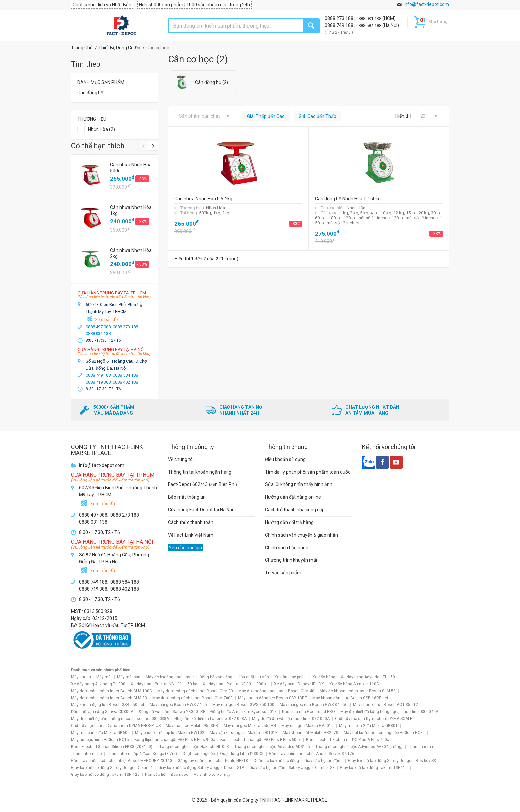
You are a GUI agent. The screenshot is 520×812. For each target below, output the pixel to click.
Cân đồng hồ (90, 93)
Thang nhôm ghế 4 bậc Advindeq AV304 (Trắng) (359, 747)
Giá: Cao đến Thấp (318, 116)
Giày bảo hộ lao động (324, 761)
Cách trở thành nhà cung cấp (295, 510)
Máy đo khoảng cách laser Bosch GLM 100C (111, 691)
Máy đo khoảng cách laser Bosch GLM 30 (195, 691)
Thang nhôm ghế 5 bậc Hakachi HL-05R (193, 747)
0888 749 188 (339, 25)
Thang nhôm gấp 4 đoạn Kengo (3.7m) (142, 754)
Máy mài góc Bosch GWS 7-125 (178, 705)
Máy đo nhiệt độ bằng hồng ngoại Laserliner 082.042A (389, 712)
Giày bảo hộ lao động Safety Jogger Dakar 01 (112, 768)
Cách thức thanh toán (191, 522)
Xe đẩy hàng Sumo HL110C (354, 684)
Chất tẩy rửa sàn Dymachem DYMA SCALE (374, 719)
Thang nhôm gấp (86, 754)
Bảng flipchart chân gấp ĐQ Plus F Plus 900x (175, 740)
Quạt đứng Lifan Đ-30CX (242, 754)
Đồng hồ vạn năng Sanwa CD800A (102, 712)
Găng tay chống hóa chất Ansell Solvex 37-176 (312, 754)
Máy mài (104, 677)
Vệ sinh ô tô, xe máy (212, 775)
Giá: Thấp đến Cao (266, 116)
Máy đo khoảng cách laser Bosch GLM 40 (276, 691)
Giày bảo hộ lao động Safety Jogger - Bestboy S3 (392, 761)
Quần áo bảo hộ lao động (276, 761)
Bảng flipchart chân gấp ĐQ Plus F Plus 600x (260, 740)
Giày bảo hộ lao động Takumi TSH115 (374, 768)
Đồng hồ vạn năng (216, 677)
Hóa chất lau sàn (253, 677)
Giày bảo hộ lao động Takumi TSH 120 (105, 775)
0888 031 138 (369, 18)
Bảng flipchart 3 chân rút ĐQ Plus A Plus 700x (348, 740)
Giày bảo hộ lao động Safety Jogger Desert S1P (201, 768)
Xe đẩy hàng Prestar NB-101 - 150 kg (164, 684)
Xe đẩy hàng (324, 677)
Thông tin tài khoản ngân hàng (200, 472)
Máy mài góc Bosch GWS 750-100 (243, 705)
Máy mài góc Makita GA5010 (307, 726)
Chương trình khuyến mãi (291, 560)
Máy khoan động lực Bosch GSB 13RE (273, 698)
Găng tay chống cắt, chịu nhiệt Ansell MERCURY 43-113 (122, 761)
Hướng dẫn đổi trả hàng (289, 522)
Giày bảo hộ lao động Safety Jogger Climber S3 (292, 768)
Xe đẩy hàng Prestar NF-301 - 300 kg (236, 684)
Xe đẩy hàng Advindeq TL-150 (368, 677)
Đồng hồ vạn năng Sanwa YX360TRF (172, 712)
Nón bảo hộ (155, 775)
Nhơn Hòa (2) (101, 129)
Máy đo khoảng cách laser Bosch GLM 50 (358, 691)
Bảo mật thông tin (187, 497)
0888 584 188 (369, 25)
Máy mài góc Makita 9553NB (192, 726)
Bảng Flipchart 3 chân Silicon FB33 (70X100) (112, 747)
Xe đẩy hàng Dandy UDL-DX (299, 684)
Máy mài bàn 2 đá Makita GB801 (368, 726)
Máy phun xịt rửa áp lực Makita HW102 (170, 733)
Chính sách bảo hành (287, 548)
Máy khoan (81, 677)
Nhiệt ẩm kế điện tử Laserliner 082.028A (211, 719)
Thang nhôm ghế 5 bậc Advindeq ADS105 (272, 747)
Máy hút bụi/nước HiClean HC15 (100, 740)
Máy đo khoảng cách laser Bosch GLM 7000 (193, 698)
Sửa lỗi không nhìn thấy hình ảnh (299, 484)
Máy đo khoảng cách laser (170, 677)
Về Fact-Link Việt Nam (191, 535)
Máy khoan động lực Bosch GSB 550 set (108, 705)
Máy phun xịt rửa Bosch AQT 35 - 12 (385, 705)
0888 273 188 (339, 18)
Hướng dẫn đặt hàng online (293, 497)
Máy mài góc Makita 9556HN (250, 726)
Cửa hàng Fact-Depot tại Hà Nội (201, 510)
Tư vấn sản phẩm (283, 573)
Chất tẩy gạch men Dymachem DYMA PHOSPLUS (116, 726)
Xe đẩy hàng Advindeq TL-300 (98, 684)
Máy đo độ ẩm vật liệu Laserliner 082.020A (291, 719)
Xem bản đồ (106, 319)
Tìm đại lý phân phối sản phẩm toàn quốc (308, 472)
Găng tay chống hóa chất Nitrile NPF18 (213, 761)
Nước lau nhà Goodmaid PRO (308, 712)
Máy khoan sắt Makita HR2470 (310, 733)
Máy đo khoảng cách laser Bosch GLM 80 (109, 698)
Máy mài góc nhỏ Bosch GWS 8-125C (314, 705)
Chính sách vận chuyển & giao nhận (301, 535)
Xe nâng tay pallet (291, 677)
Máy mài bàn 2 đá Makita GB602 (100, 733)
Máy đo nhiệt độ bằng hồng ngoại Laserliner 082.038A (120, 719)
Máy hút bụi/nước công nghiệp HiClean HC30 (384, 733)
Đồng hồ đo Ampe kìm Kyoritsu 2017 (243, 712)
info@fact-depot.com (426, 4)
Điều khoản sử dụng (285, 459)
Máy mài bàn (129, 677)
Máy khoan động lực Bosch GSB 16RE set (350, 698)
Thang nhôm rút (422, 747)
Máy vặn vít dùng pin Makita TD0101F (243, 733)
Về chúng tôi (181, 459)
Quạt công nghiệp (198, 754)
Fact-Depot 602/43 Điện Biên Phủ (203, 484)
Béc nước (180, 775)
